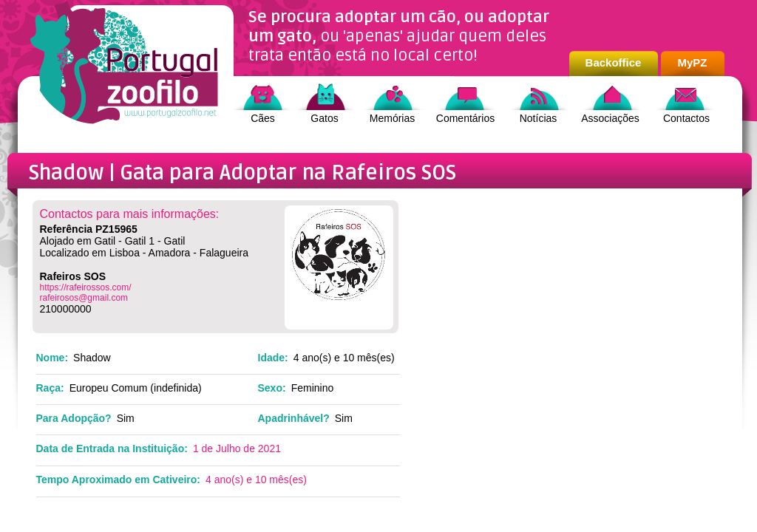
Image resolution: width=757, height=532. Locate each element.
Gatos (324, 118)
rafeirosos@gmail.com (84, 298)
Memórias (392, 118)
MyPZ (692, 62)
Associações (610, 118)
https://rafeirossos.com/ (86, 287)
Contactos (686, 118)
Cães (263, 118)
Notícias (539, 118)
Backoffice (614, 62)
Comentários (465, 118)
